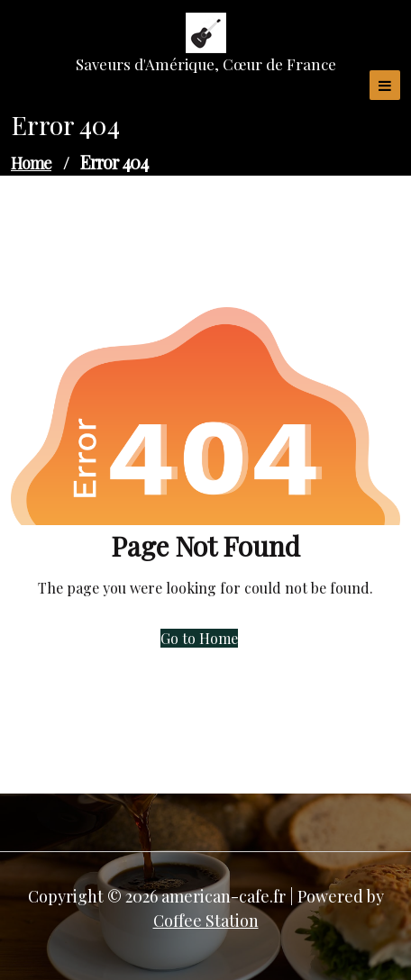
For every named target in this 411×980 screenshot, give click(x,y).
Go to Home (199, 638)
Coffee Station (206, 921)
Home (31, 163)
